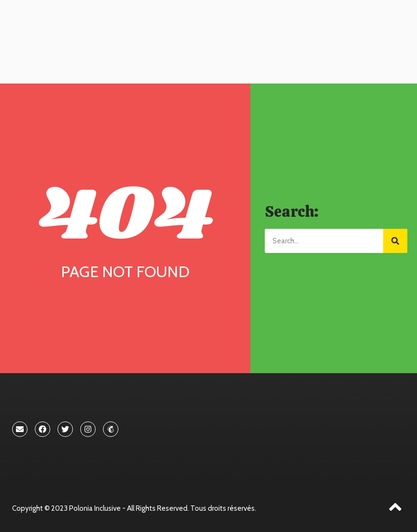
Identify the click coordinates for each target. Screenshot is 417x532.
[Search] (395, 241)
